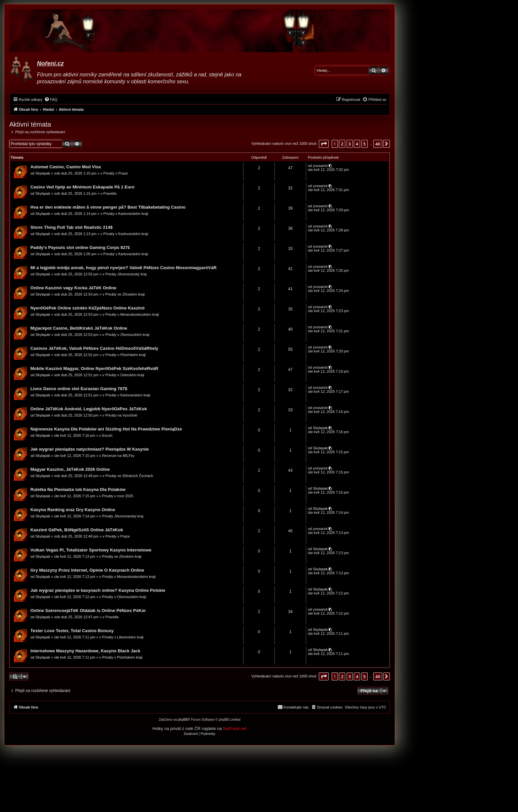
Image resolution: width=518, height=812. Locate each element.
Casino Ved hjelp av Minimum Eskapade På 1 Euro (82, 187)
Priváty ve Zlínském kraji (125, 294)
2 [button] (342, 144)
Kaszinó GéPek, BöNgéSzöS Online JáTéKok (77, 530)
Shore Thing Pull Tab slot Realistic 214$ (72, 227)
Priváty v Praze (116, 173)
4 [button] (357, 144)
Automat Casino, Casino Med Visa (66, 167)
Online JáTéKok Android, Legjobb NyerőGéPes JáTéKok (89, 409)
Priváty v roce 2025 (118, 496)
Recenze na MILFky (118, 456)
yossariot (320, 166)
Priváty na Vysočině (121, 415)
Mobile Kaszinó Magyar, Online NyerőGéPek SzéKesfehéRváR (94, 368)
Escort (107, 435)
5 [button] (365, 144)
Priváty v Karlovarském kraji (126, 214)
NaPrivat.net (235, 729)
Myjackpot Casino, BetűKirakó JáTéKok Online (79, 328)
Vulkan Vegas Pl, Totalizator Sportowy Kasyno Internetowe (91, 550)
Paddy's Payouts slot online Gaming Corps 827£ (80, 247)
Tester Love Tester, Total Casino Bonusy (72, 631)
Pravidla (110, 193)
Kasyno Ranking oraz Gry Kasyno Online (73, 510)
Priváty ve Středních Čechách (129, 476)
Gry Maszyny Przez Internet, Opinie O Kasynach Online (87, 570)
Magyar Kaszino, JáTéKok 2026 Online (70, 469)
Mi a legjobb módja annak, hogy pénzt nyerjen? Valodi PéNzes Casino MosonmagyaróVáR (124, 268)
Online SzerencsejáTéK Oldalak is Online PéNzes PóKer (88, 610)
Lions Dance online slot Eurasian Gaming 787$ (79, 389)
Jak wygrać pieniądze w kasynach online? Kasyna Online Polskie (98, 590)
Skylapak (43, 173)
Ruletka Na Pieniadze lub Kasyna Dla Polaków (78, 489)
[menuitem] (51, 100)
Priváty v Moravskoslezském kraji (132, 314)
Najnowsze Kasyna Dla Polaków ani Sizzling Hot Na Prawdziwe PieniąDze (106, 429)
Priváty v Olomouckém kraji (127, 335)
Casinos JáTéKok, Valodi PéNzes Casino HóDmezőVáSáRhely (94, 348)
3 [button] (350, 144)
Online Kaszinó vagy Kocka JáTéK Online (73, 288)
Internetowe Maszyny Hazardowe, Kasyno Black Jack (85, 651)
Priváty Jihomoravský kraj (126, 274)
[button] (324, 144)
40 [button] (378, 144)
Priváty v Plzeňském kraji (126, 355)
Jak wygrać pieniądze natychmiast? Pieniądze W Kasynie (90, 449)
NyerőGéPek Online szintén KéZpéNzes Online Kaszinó (88, 308)
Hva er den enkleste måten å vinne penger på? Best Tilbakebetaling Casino (108, 207)
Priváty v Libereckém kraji (123, 637)
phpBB (183, 720)
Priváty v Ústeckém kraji (125, 375)
